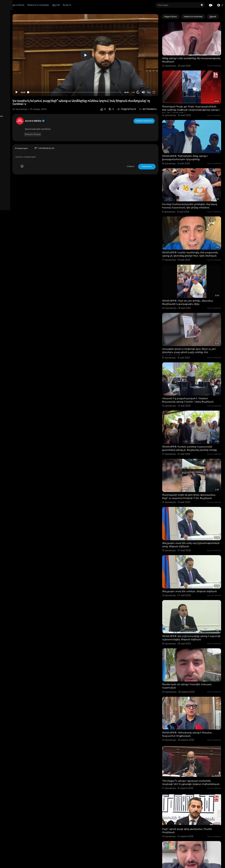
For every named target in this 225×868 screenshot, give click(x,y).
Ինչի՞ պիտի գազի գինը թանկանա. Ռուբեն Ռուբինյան (193, 749)
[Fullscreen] (164, 79)
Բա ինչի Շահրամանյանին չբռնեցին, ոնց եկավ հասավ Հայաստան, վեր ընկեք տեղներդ (196, 185)
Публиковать (157, 153)
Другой (95, 5)
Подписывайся (154, 108)
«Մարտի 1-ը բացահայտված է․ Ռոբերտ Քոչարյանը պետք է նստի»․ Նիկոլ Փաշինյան (195, 360)
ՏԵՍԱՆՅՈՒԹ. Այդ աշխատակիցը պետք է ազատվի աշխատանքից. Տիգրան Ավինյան (196, 578)
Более (106, 5)
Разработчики (10, 110)
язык (21, 110)
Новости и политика (77, 5)
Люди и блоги (56, 5)
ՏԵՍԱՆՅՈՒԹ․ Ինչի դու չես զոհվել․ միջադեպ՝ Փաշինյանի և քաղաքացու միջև (194, 272)
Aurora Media (68, 108)
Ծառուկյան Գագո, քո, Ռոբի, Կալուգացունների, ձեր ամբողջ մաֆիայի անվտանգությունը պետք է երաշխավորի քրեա (196, 100)
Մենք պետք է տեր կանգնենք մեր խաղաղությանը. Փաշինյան (191, 54)
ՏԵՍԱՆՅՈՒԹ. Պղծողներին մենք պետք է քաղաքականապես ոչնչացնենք (195, 141)
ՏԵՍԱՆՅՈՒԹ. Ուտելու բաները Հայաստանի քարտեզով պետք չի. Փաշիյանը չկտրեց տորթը (192, 404)
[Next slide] (217, 17)
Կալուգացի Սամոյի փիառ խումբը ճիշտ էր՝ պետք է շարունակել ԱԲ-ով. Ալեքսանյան (195, 793)
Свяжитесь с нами (20, 106)
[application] (107, 49)
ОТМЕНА (140, 153)
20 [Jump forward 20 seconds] (148, 79)
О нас (7, 106)
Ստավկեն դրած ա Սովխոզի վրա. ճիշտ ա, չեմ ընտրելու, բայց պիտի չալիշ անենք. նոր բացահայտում (197, 316)
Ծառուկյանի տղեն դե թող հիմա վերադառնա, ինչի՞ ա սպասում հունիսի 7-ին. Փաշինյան (195, 448)
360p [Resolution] (159, 79)
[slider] (97, 79)
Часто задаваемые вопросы (17, 96)
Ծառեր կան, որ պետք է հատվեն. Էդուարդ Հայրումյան (191, 620)
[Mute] (153, 79)
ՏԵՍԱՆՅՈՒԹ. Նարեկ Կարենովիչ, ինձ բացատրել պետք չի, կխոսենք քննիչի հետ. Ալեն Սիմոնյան (194, 229)
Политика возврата (13, 92)
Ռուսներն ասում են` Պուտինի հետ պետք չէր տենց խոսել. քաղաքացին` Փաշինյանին (196, 837)
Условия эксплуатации (15, 99)
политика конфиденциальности (19, 103)
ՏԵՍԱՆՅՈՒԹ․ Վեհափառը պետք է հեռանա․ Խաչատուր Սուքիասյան (192, 663)
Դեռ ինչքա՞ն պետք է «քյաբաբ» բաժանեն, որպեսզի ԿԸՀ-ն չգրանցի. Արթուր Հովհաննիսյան (197, 707)
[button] (219, 5)
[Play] (50, 79)
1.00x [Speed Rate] (143, 79)
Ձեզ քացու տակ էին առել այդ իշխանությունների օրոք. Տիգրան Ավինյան (192, 492)
